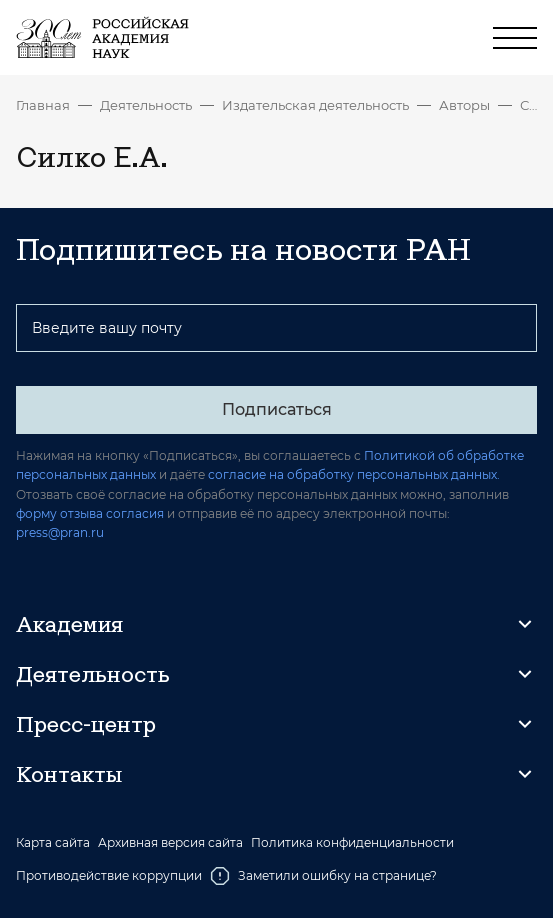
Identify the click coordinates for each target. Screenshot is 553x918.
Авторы (464, 105)
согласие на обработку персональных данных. (354, 474)
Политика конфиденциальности (352, 843)
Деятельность (146, 105)
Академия (69, 624)
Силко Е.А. (528, 105)
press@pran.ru (60, 532)
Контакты (69, 774)
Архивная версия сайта (170, 843)
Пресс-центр (86, 724)
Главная (43, 105)
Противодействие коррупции (109, 875)
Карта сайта (53, 843)
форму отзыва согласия (90, 513)
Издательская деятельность (315, 105)
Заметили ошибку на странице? (323, 876)
